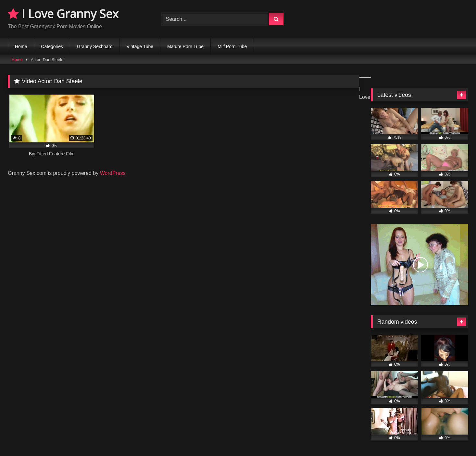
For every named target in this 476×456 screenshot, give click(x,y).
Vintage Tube (140, 46)
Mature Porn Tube (185, 46)
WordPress (113, 173)
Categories (52, 46)
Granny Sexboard (95, 46)
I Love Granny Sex (63, 14)
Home (21, 46)
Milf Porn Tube (232, 46)
